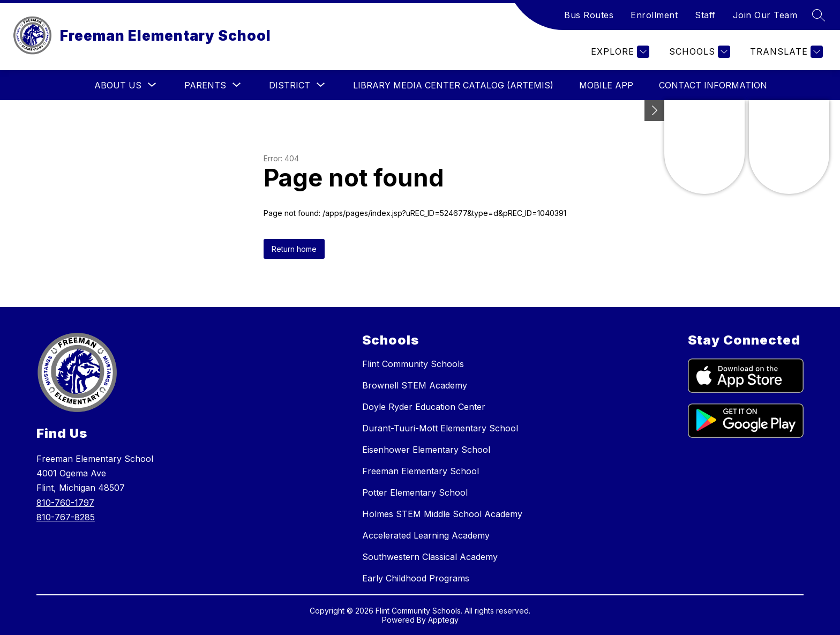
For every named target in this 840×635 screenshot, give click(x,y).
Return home (294, 249)
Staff (705, 15)
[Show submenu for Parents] (205, 85)
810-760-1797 (65, 503)
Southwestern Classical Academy (430, 557)
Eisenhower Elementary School (426, 450)
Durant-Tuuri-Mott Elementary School (440, 428)
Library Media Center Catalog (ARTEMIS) (453, 85)
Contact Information (713, 85)
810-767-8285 (66, 517)
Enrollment (654, 15)
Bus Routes (589, 15)
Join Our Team (765, 15)
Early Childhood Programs (416, 578)
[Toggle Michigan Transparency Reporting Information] (655, 111)
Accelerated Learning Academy (426, 535)
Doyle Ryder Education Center (424, 407)
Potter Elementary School (415, 492)
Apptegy (443, 620)
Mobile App (606, 85)
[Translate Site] (785, 52)
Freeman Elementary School (421, 471)
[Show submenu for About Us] (118, 85)
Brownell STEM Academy (415, 385)
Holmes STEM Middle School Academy (442, 514)
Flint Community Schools (413, 364)
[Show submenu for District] (290, 85)
